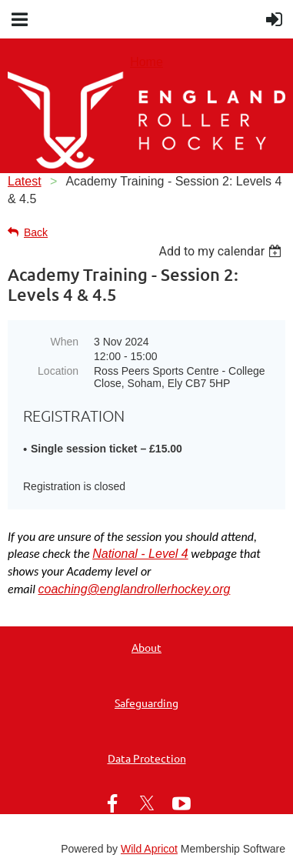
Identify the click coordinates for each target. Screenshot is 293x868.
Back (36, 232)
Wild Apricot (149, 849)
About (146, 647)
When (64, 342)
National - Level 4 (140, 554)
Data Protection (147, 758)
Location (58, 371)
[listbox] (222, 251)
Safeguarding (146, 703)
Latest (25, 181)
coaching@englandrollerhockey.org (134, 589)
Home (146, 62)
